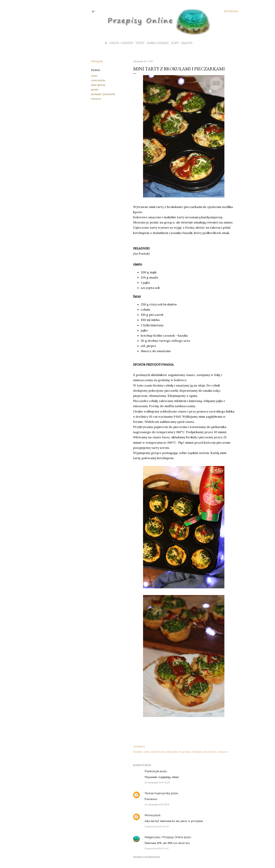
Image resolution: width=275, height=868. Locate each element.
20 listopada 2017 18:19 (157, 804)
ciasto (94, 76)
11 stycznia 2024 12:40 (157, 826)
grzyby (95, 90)
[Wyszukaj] (231, 11)
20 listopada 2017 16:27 (157, 782)
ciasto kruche (98, 80)
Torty (140, 43)
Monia (149, 815)
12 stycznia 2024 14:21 (157, 848)
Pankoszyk (152, 771)
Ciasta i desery (121, 43)
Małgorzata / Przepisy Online (164, 837)
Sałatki (187, 43)
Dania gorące (158, 43)
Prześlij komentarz (146, 857)
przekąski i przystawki (103, 94)
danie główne (98, 85)
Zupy (175, 43)
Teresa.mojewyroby (157, 793)
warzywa (96, 99)
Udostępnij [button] (97, 61)
